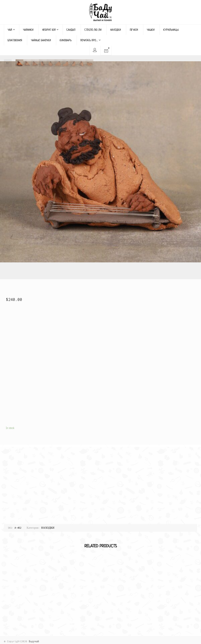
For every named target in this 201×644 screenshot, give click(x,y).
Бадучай (34, 641)
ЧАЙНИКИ (28, 30)
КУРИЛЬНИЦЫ (171, 30)
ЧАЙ (11, 30)
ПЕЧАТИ (134, 30)
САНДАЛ (71, 30)
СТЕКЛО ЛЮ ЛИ (93, 30)
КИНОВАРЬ (66, 40)
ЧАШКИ (151, 30)
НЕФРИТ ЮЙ (50, 30)
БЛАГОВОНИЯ (15, 40)
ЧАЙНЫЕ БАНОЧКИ (41, 40)
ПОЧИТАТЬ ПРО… (90, 40)
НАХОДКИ (116, 30)
